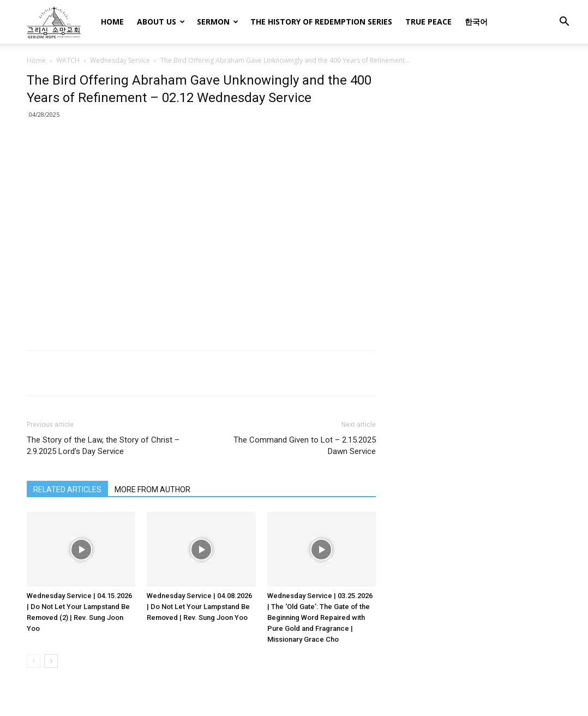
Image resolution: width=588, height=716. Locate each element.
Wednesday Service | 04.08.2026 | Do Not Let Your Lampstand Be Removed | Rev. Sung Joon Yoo (199, 607)
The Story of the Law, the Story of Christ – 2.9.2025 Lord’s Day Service (103, 446)
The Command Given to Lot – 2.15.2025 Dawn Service (305, 446)
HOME (112, 22)
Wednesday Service (120, 60)
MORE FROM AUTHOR (152, 490)
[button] (564, 23)
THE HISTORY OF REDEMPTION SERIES (321, 22)
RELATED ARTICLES (67, 490)
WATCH (68, 60)
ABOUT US (161, 22)
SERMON (218, 22)
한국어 (476, 22)
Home (36, 60)
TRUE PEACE (428, 22)
